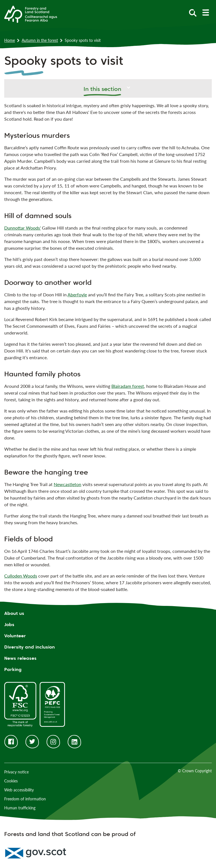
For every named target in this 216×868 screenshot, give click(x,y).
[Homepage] (31, 14)
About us (14, 613)
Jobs (9, 625)
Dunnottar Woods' (22, 228)
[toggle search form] (193, 12)
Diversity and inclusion (30, 647)
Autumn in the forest (40, 40)
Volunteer (15, 636)
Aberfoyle (77, 295)
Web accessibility (19, 790)
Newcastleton (67, 484)
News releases (20, 658)
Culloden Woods (21, 576)
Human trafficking (20, 808)
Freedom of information (25, 799)
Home (10, 40)
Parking (13, 669)
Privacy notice (16, 772)
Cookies (11, 781)
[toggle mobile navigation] (205, 12)
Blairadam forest (128, 386)
